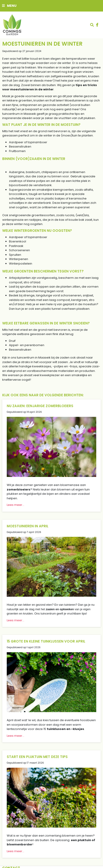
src (92, 25)
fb (97, 25)
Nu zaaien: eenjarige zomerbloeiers (40, 406)
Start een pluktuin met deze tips (37, 757)
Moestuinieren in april (28, 526)
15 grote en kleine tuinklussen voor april (46, 641)
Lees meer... (16, 505)
